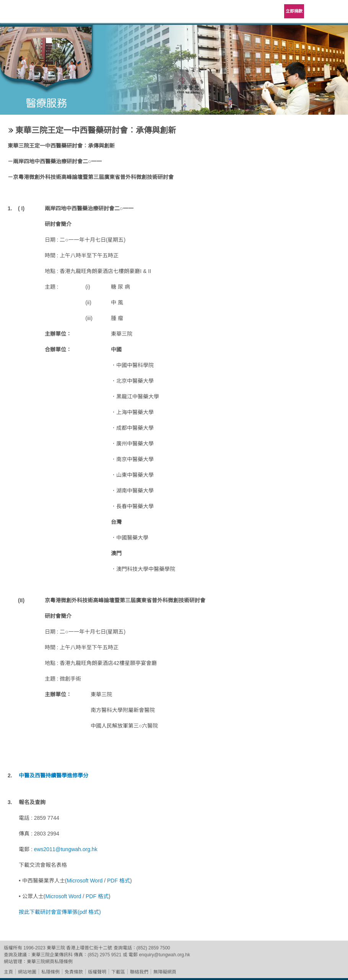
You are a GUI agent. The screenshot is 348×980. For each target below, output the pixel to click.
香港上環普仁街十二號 (89, 948)
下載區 (118, 972)
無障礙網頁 (165, 972)
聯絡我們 (139, 972)
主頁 (8, 972)
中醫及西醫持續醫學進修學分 (54, 775)
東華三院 (28, 14)
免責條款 (74, 972)
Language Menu (317, 11)
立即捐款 (294, 11)
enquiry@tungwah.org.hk (164, 955)
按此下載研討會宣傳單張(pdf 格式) (60, 912)
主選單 (337, 11)
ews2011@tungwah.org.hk (66, 849)
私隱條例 (50, 972)
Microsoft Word (85, 881)
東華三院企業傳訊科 (52, 955)
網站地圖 (27, 972)
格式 (125, 881)
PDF (113, 881)
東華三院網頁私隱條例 (50, 962)
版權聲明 (97, 972)
